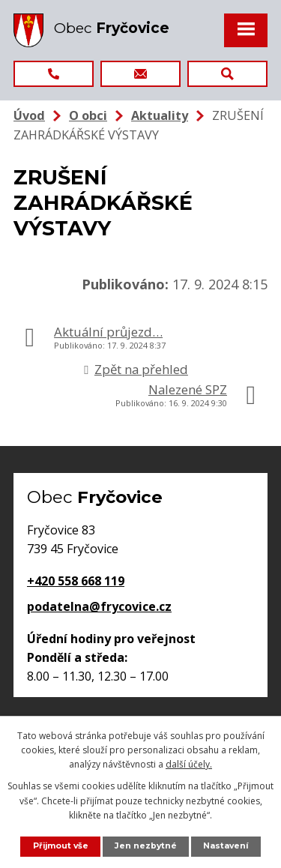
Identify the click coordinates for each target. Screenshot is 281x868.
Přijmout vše (61, 846)
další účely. (189, 764)
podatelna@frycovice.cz (99, 606)
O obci (88, 115)
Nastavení (226, 846)
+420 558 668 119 (76, 581)
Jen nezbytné (146, 846)
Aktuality (160, 115)
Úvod (29, 115)
